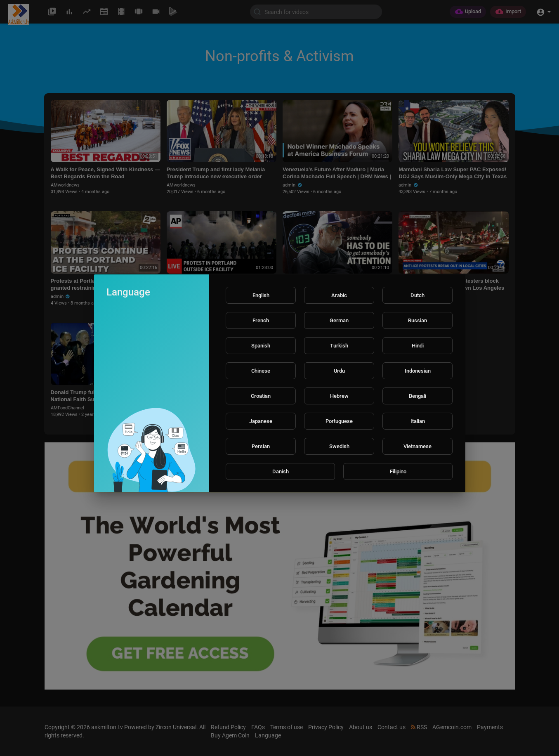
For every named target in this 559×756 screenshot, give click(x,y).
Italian (418, 421)
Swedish (339, 446)
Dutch (417, 295)
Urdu (339, 371)
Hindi (418, 346)
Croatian (261, 396)
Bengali (417, 396)
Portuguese (339, 421)
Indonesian (418, 371)
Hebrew (339, 396)
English (261, 295)
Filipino (398, 471)
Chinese (261, 371)
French (261, 320)
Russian (417, 320)
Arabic (339, 295)
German (339, 320)
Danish (281, 471)
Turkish (339, 346)
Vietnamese (417, 446)
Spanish (261, 346)
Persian (261, 446)
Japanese (261, 421)
